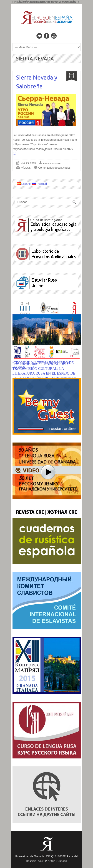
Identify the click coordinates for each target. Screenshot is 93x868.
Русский (40, 184)
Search (74, 202)
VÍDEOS (26, 168)
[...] (15, 154)
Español (24, 184)
